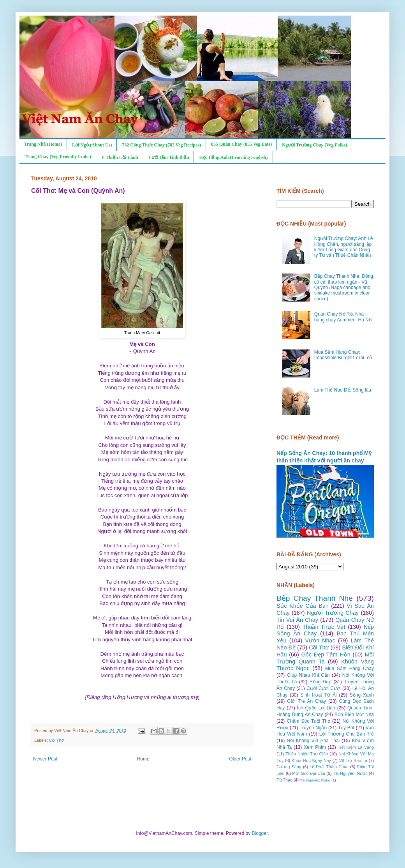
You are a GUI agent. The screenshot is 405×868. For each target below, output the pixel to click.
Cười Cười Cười (324, 688)
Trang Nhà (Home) (43, 144)
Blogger (260, 833)
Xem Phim (315, 747)
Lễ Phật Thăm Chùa (329, 767)
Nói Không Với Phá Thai (313, 741)
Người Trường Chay (333, 613)
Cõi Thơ (57, 740)
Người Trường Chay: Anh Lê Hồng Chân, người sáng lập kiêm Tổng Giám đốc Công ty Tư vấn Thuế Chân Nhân (344, 247)
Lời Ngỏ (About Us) (92, 145)
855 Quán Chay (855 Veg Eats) (241, 144)
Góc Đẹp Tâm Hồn (326, 655)
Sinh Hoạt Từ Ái (318, 695)
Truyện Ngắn (313, 728)
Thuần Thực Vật (324, 627)
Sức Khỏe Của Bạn (303, 606)
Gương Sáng (289, 767)
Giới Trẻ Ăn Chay (306, 701)
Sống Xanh (362, 695)
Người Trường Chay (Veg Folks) (314, 145)
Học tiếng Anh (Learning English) (233, 157)
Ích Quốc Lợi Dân (316, 708)
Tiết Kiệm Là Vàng (356, 747)
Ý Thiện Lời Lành (120, 157)
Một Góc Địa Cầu (309, 773)
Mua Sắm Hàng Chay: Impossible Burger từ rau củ (343, 355)
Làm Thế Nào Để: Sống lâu (343, 390)
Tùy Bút (346, 728)
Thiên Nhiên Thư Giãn (307, 754)
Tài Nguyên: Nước (350, 773)
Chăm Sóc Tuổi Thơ (308, 721)
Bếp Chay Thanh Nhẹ (315, 598)
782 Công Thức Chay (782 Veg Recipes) (161, 145)
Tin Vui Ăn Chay (297, 620)
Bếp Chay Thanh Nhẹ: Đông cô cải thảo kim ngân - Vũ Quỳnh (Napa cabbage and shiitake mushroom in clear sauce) (344, 288)
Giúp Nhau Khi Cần (308, 675)
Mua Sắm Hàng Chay (350, 669)
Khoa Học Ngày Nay (311, 760)
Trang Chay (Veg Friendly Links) (58, 157)
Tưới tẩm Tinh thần (169, 157)
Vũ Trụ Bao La (353, 760)
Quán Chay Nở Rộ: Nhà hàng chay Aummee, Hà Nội (343, 317)
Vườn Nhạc (320, 640)
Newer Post (45, 759)
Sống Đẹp (320, 682)
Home (143, 759)
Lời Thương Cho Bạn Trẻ (347, 734)
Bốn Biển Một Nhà (354, 715)
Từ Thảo (284, 780)
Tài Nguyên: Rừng (315, 780)
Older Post (240, 759)
